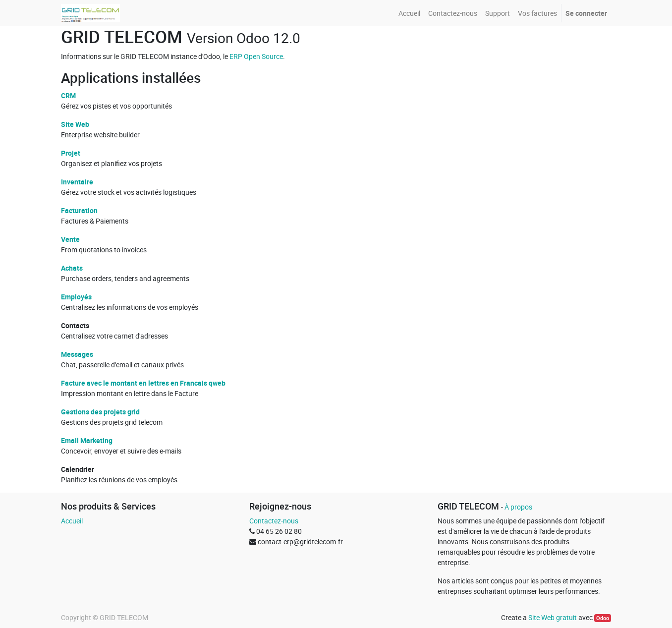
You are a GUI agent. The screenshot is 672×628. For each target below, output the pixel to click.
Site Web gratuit (553, 617)
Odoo (603, 618)
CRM (68, 95)
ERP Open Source (256, 56)
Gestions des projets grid (100, 412)
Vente (70, 239)
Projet (71, 153)
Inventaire (77, 182)
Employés (76, 297)
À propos (518, 507)
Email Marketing (87, 440)
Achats (72, 268)
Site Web (75, 124)
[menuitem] (409, 13)
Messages (77, 354)
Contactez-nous (274, 521)
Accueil (72, 521)
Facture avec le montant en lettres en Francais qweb (143, 383)
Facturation (79, 210)
